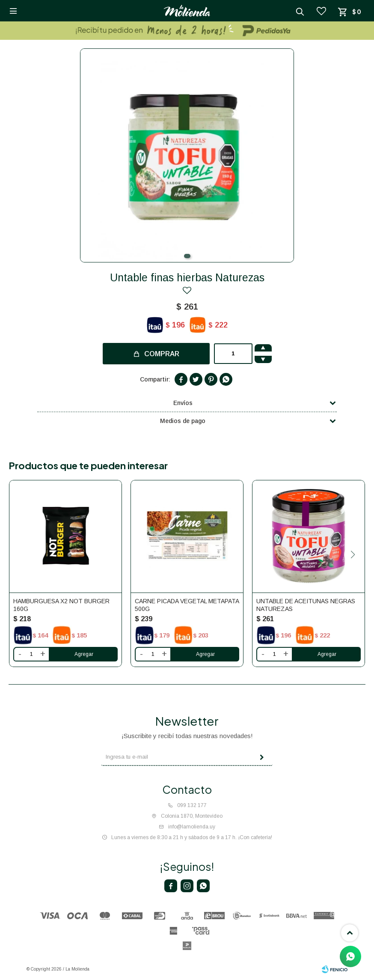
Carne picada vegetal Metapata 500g (187, 605)
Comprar (162, 354)
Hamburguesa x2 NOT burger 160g (61, 605)
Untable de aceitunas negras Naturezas (306, 605)
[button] (187, 256)
